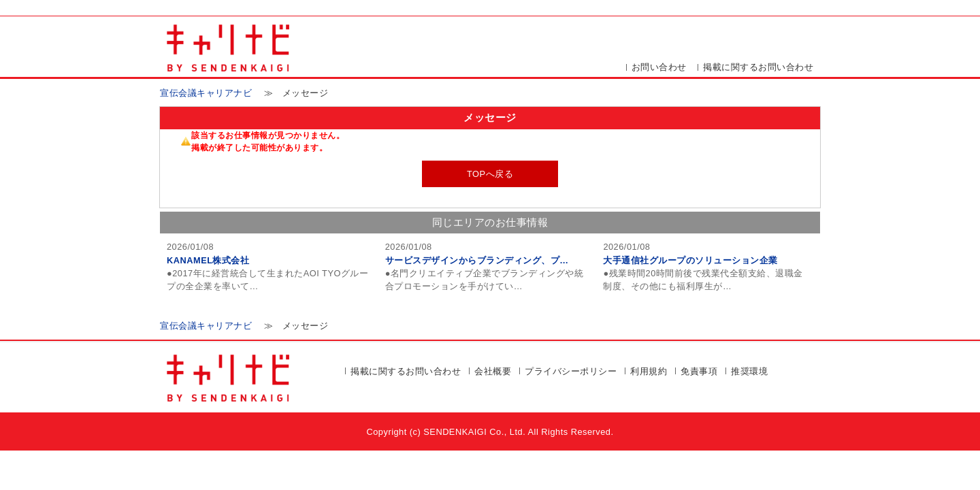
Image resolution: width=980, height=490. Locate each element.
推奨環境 (749, 371)
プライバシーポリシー (571, 371)
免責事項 (699, 371)
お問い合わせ (659, 67)
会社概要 (493, 371)
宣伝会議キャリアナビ (206, 93)
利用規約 (649, 371)
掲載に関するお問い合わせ (758, 67)
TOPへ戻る (490, 174)
